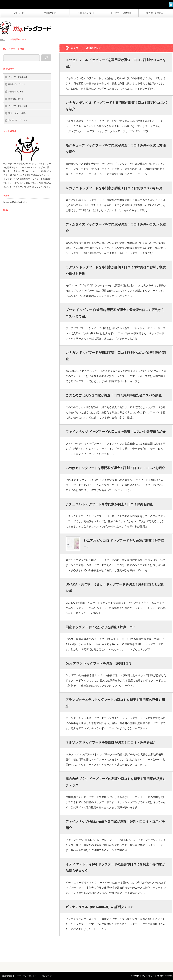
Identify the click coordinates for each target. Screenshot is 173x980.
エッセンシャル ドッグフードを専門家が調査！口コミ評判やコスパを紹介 (116, 63)
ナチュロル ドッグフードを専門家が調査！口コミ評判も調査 (109, 504)
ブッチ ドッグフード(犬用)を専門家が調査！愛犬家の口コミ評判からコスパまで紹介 (115, 313)
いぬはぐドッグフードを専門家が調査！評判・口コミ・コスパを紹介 (115, 468)
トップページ (17, 13)
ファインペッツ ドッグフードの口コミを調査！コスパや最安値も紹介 (116, 432)
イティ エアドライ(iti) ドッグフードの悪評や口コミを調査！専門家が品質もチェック (115, 867)
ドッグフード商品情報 (18, 106)
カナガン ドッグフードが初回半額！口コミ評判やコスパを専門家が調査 (116, 356)
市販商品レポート (87, 13)
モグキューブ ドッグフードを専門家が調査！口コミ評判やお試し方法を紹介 (116, 149)
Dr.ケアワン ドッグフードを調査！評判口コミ (99, 663)
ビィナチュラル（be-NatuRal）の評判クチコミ (100, 907)
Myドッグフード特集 (17, 113)
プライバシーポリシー (23, 976)
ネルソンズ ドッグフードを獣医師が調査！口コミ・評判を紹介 (111, 742)
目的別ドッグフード (17, 84)
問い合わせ (40, 976)
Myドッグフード (149, 976)
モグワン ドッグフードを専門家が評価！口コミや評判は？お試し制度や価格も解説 (116, 270)
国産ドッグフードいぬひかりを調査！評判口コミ (101, 627)
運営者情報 (5, 976)
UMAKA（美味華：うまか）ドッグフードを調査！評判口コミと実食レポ (115, 588)
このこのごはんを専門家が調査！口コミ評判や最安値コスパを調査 (114, 395)
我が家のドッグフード (18, 120)
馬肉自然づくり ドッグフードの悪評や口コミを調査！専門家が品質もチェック (116, 782)
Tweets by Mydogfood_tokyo (15, 202)
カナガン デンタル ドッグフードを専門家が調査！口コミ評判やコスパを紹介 (116, 106)
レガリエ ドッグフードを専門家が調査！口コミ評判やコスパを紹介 (114, 188)
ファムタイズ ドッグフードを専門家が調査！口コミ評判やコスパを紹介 (116, 228)
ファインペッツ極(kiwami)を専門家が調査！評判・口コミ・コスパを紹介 (115, 825)
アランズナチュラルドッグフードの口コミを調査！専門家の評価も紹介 (115, 703)
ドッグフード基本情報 (121, 13)
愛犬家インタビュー (156, 13)
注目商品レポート (52, 13)
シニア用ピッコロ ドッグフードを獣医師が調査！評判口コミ (124, 544)
